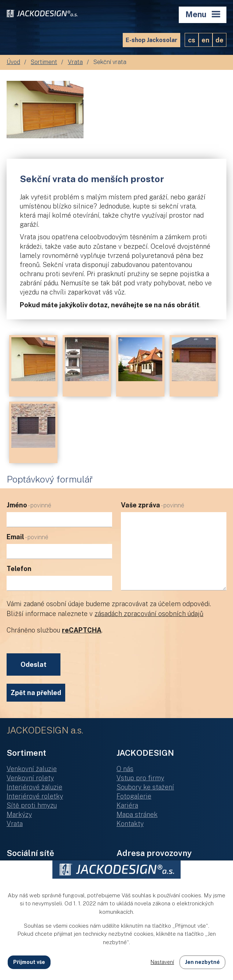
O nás (125, 769)
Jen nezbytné (202, 962)
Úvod (13, 62)
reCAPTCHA (82, 630)
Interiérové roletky (35, 796)
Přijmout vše (29, 962)
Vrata (75, 62)
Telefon (19, 569)
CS (192, 40)
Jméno (29, 505)
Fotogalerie (134, 796)
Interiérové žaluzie (34, 787)
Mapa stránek (137, 814)
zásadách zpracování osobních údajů (149, 614)
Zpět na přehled (36, 693)
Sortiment (44, 62)
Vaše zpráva (153, 505)
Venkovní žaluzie (32, 769)
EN (206, 40)
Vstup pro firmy (140, 778)
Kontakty (130, 824)
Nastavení (162, 962)
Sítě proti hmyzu (32, 805)
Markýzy (19, 814)
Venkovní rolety (30, 778)
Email (27, 537)
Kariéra (127, 805)
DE (219, 40)
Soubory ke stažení (145, 787)
